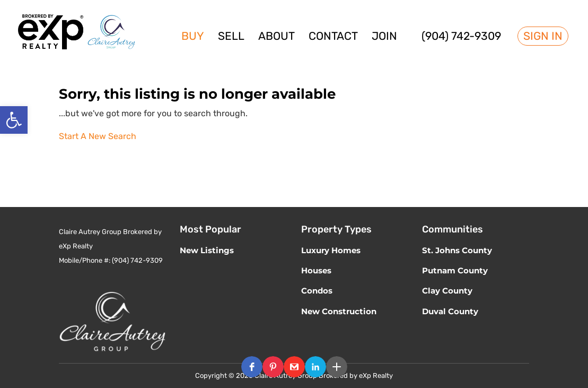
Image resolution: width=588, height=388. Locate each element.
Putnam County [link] (455, 270)
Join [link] (384, 37)
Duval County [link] (450, 311)
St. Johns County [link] (457, 250)
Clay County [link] (447, 291)
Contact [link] (333, 37)
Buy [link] (193, 37)
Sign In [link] (543, 36)
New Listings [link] (207, 250)
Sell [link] (231, 37)
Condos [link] (317, 291)
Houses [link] (316, 270)
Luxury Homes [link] (331, 250)
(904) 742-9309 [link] (461, 37)
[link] (14, 120)
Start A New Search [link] (98, 136)
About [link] (277, 37)
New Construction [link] (339, 311)
